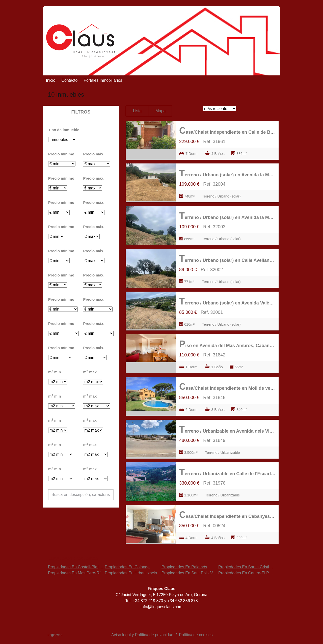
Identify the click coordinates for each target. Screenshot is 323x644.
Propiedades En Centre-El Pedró (248, 573)
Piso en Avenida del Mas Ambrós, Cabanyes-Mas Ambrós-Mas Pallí (227, 344)
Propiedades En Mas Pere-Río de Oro (82, 573)
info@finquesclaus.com (161, 607)
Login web (55, 635)
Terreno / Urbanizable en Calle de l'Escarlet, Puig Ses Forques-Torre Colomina (227, 472)
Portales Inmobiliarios (103, 80)
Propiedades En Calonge (127, 567)
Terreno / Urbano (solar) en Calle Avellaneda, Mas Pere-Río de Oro (227, 259)
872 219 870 (152, 601)
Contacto (69, 80)
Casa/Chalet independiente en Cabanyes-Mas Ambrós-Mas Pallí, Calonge (227, 515)
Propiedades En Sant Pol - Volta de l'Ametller (202, 573)
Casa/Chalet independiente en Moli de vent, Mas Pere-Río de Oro (227, 387)
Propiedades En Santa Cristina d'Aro (251, 567)
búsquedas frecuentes (73, 558)
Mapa (160, 111)
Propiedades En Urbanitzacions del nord (141, 573)
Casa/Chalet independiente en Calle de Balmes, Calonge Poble (227, 131)
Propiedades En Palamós (184, 567)
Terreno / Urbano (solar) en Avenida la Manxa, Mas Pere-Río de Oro (227, 173)
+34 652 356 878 (183, 601)
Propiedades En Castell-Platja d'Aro (80, 567)
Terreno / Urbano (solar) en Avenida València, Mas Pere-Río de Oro (227, 301)
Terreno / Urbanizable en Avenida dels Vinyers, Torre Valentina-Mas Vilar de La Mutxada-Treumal (227, 429)
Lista (137, 111)
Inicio (51, 80)
